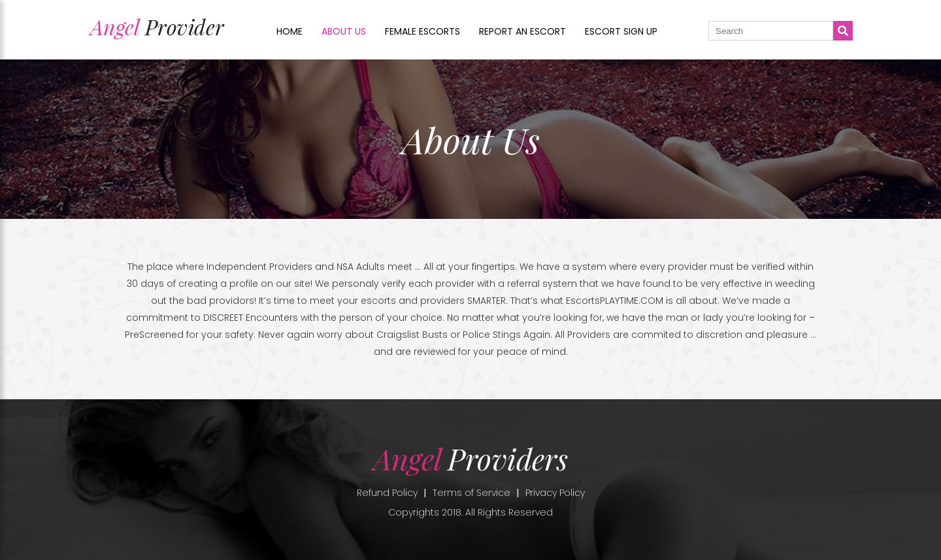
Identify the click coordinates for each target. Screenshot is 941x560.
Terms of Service (471, 493)
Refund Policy (387, 493)
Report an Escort (522, 31)
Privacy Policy (555, 493)
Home (289, 31)
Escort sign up (621, 31)
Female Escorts (422, 31)
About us (344, 31)
